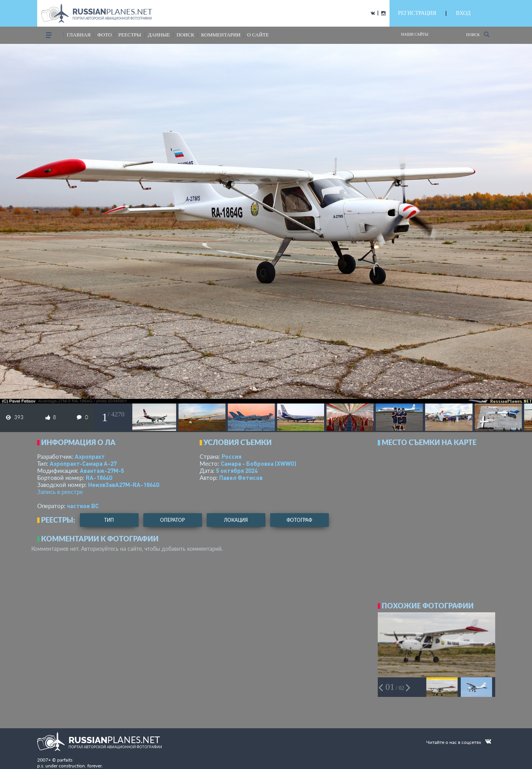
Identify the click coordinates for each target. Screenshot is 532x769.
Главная (79, 35)
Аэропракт (90, 456)
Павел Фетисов (241, 478)
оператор (172, 520)
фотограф (299, 520)
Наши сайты (415, 34)
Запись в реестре (60, 492)
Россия (232, 456)
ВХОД (463, 13)
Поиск (477, 34)
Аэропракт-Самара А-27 (83, 463)
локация (236, 520)
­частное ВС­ (83, 506)
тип (109, 520)
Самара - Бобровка (259, 463)
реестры (130, 35)
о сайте (258, 35)
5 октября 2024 (237, 470)
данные (159, 35)
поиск (186, 35)
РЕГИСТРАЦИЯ (417, 13)
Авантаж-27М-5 (102, 470)
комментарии (221, 35)
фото (104, 35)
